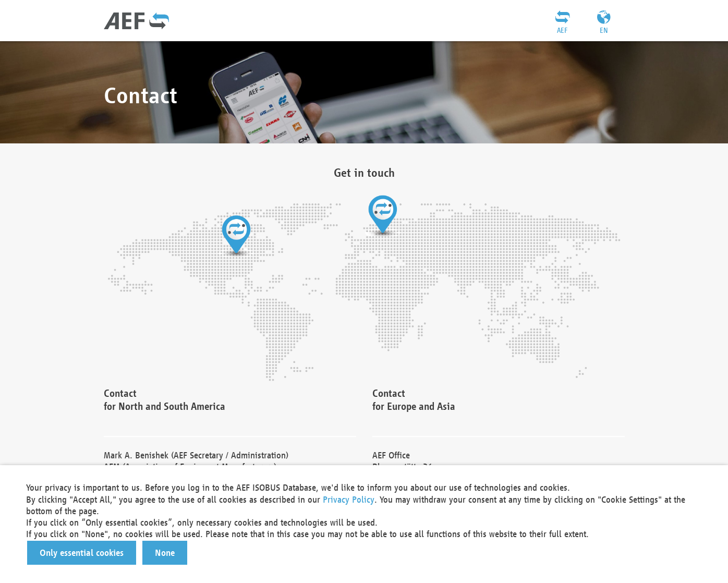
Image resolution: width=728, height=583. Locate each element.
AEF (562, 30)
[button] (82, 553)
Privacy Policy (349, 499)
